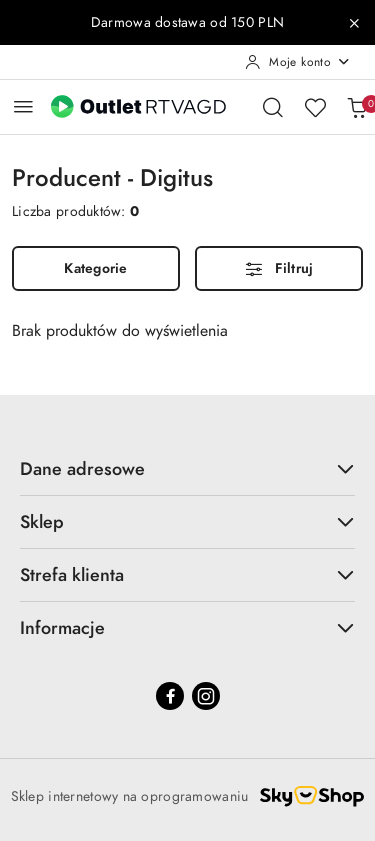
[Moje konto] (298, 62)
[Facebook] (170, 696)
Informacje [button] (187, 627)
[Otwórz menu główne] (23, 106)
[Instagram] (206, 696)
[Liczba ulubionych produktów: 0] (315, 107)
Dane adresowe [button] (187, 468)
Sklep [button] (187, 521)
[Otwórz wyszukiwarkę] (273, 107)
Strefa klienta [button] (187, 574)
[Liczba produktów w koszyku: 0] (357, 107)
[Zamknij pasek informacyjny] (354, 23)
